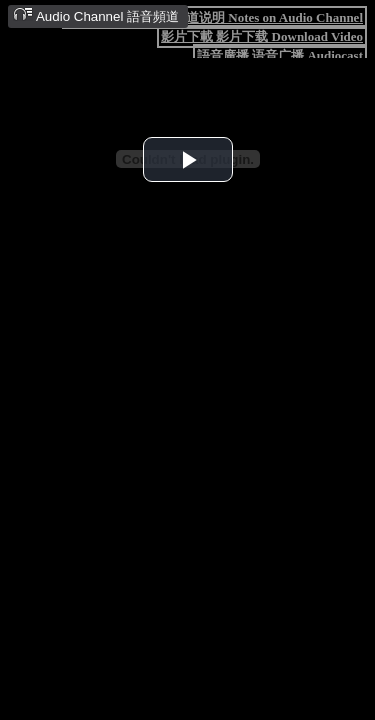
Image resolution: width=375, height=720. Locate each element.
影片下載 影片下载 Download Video (262, 36)
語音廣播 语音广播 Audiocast (280, 55)
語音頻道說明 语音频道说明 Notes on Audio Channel (214, 17)
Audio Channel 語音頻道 (96, 15)
